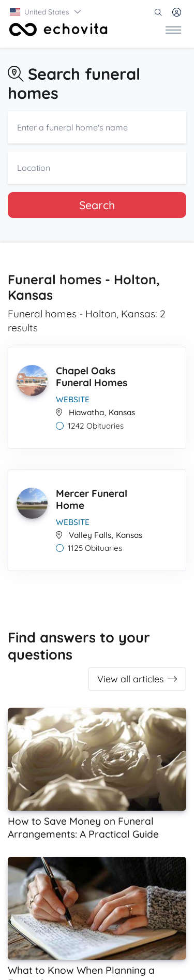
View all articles (137, 679)
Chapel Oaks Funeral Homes (92, 377)
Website (73, 399)
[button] (46, 12)
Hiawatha (86, 412)
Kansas (122, 412)
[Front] (58, 30)
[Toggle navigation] (173, 30)
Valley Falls (90, 535)
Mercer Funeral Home (92, 499)
